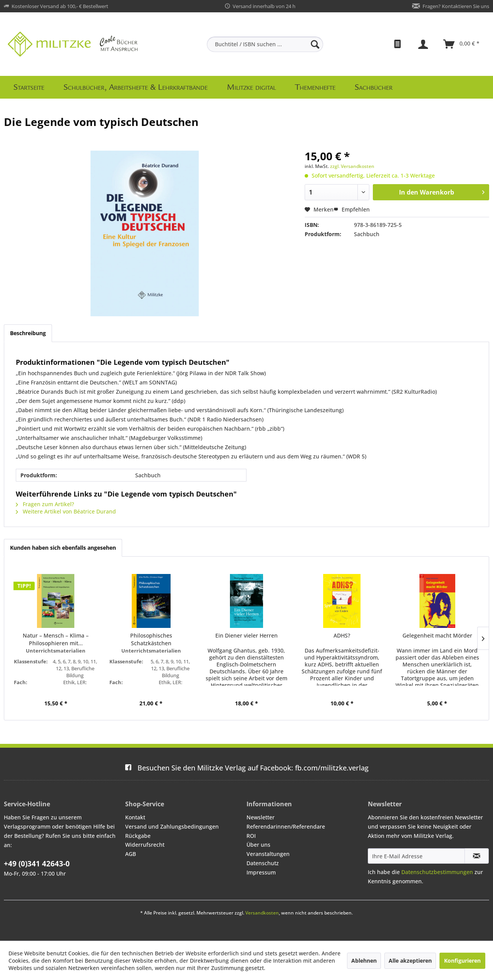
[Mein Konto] (424, 44)
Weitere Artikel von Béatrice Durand (66, 511)
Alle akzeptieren (410, 961)
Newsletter (261, 817)
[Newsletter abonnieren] (477, 856)
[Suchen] (315, 44)
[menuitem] (265, 44)
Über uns (258, 845)
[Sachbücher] (374, 87)
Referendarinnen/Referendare (286, 826)
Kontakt (135, 817)
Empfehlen (352, 209)
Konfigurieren (462, 961)
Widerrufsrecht (145, 845)
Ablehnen (364, 961)
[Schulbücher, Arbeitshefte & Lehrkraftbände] (136, 87)
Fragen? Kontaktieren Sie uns (456, 6)
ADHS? (342, 635)
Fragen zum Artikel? (45, 504)
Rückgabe (138, 836)
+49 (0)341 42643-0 (37, 864)
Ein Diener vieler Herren (246, 635)
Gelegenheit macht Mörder (437, 635)
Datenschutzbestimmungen (437, 872)
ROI (251, 836)
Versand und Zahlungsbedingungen (172, 826)
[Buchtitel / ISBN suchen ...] (265, 44)
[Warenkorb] (462, 44)
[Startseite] (29, 87)
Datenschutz (263, 863)
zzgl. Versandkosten (352, 166)
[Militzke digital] (251, 87)
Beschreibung (28, 333)
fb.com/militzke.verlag (247, 768)
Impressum (261, 872)
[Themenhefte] (315, 87)
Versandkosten (262, 913)
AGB (131, 854)
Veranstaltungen (268, 854)
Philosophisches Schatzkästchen (151, 639)
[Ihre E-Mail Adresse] (416, 856)
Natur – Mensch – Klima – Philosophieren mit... (56, 639)
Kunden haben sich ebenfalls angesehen (63, 548)
